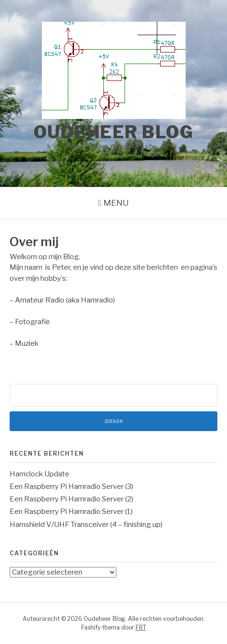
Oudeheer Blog (114, 132)
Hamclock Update (39, 474)
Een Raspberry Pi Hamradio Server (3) (71, 486)
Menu (116, 203)
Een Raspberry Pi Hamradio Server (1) (71, 512)
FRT (141, 627)
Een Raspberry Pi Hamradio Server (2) (71, 499)
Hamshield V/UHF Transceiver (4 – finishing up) (86, 525)
